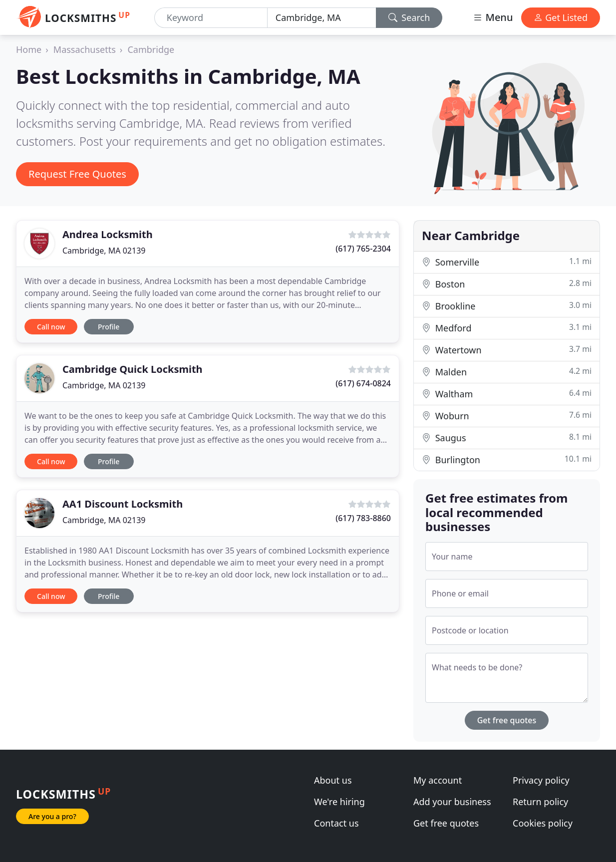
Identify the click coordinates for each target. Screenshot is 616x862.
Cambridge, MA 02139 (104, 251)
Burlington (507, 459)
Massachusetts (85, 49)
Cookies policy (543, 823)
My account (438, 780)
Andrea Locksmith (108, 234)
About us (333, 780)
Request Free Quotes (77, 174)
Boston (507, 284)
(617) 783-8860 (363, 518)
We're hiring (339, 802)
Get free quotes (507, 720)
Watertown (507, 350)
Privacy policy (541, 780)
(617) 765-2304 (363, 249)
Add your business (452, 802)
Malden (507, 372)
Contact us (336, 823)
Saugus (507, 437)
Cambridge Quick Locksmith (133, 369)
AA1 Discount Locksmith (123, 504)
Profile (109, 327)
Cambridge (151, 49)
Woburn (507, 416)
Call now (51, 327)
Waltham (507, 394)
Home (29, 49)
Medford (507, 328)
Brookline (507, 306)
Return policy (540, 802)
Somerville (507, 262)
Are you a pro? (52, 816)
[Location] (322, 18)
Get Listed (561, 17)
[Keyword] (211, 18)
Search (409, 17)
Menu (493, 17)
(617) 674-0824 (363, 383)
